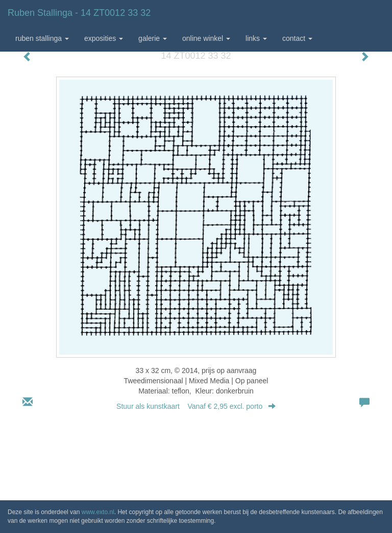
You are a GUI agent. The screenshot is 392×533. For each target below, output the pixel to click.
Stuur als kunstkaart (196, 406)
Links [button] (256, 38)
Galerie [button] (153, 38)
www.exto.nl (98, 512)
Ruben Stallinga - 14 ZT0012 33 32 (79, 13)
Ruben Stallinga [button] (42, 38)
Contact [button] (297, 38)
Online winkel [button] (206, 38)
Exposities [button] (104, 38)
